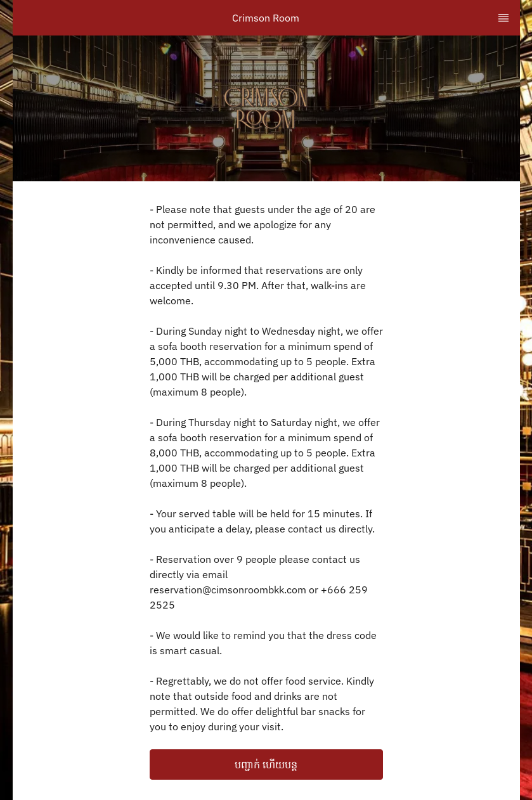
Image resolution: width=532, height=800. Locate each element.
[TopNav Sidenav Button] (503, 18)
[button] (266, 765)
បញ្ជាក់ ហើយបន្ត (266, 765)
